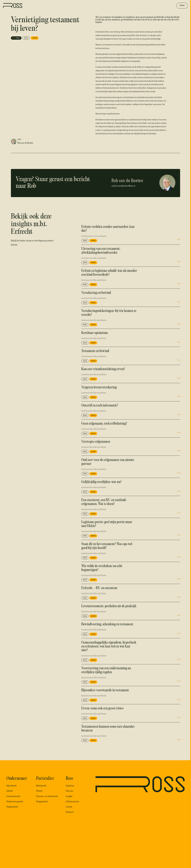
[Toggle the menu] (182, 6)
